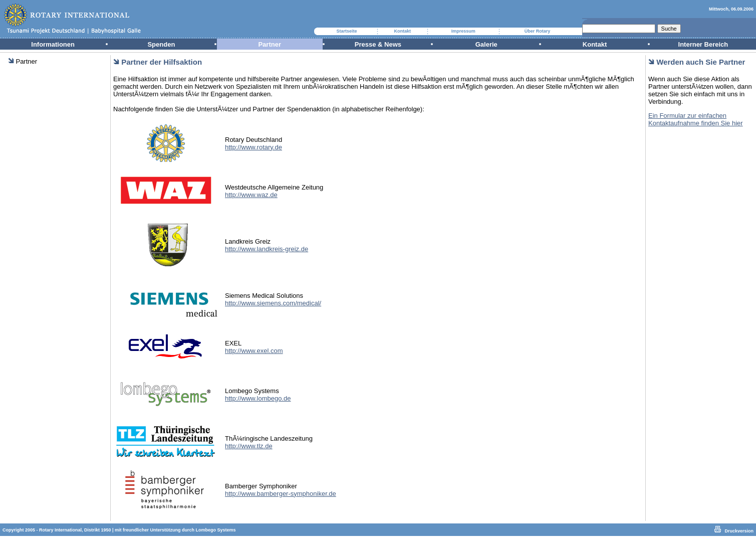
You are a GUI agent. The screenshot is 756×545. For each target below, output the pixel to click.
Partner (270, 44)
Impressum (463, 31)
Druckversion (739, 531)
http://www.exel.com (254, 351)
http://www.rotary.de (254, 147)
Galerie (486, 44)
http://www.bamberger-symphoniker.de (281, 494)
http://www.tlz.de (249, 446)
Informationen (53, 44)
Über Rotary (538, 31)
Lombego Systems (216, 530)
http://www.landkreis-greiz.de (267, 249)
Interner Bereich (703, 44)
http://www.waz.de (251, 195)
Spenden (161, 44)
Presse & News (378, 44)
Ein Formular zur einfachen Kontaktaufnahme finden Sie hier (696, 119)
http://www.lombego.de (258, 398)
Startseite (346, 31)
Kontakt (402, 31)
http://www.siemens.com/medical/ (273, 303)
